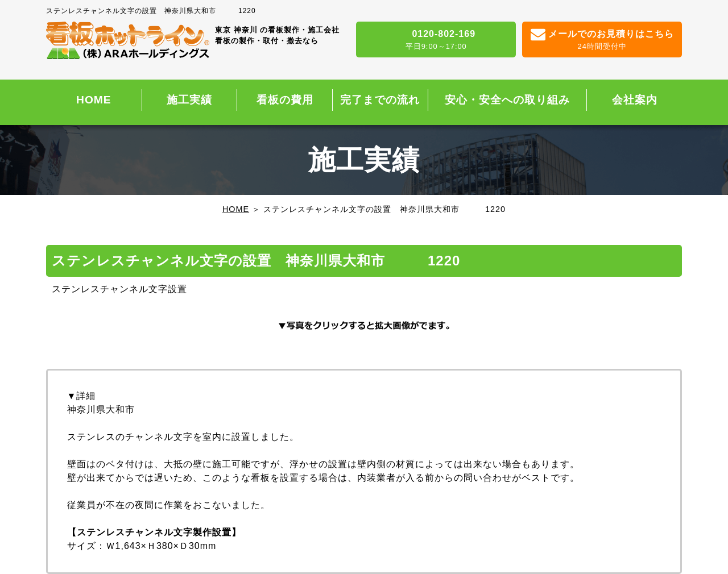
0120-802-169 (436, 40)
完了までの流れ (380, 100)
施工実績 (189, 100)
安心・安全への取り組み (507, 100)
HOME (94, 100)
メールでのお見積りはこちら (602, 40)
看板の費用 (285, 100)
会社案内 (635, 100)
